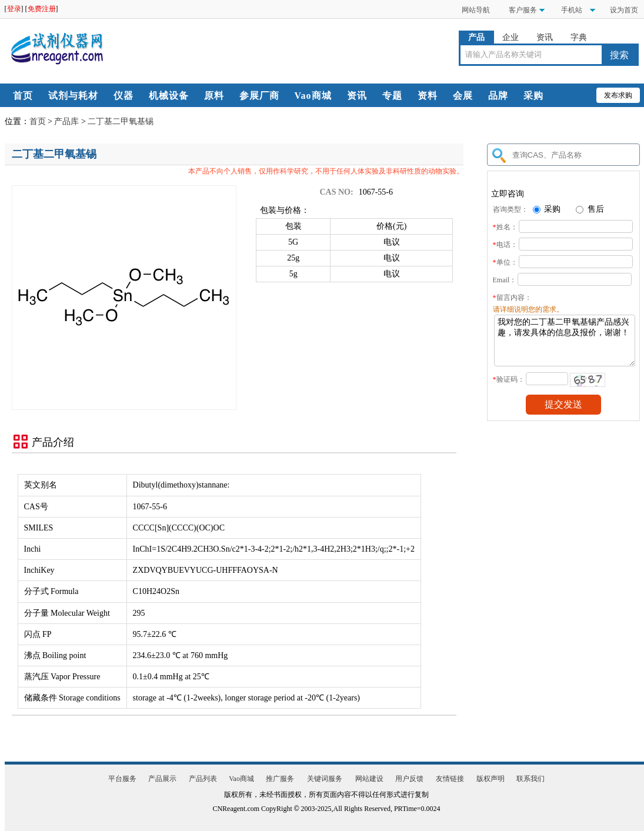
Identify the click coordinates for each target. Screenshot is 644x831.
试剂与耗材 (73, 96)
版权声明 (490, 779)
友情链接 (450, 779)
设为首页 (624, 10)
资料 (428, 96)
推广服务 (280, 779)
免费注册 (42, 9)
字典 (579, 37)
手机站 (571, 10)
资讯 (545, 37)
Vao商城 (313, 96)
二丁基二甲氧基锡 (121, 121)
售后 (590, 209)
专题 (392, 96)
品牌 (498, 96)
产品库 (66, 121)
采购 (533, 96)
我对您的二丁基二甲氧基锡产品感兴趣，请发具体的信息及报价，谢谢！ (565, 345)
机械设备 (169, 96)
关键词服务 (325, 779)
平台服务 (122, 779)
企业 (510, 37)
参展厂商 (259, 96)
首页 (23, 96)
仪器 (124, 96)
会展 (463, 96)
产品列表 (203, 779)
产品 (476, 37)
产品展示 (162, 779)
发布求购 (618, 95)
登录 (14, 9)
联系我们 (530, 779)
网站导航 (476, 10)
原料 (214, 96)
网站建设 (369, 779)
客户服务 (523, 10)
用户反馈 (409, 779)
